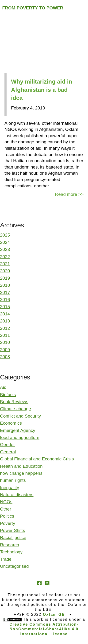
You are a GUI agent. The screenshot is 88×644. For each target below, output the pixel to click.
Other (6, 509)
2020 (5, 271)
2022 (5, 257)
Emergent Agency (18, 430)
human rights (13, 480)
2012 (5, 328)
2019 (5, 278)
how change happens (21, 473)
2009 (5, 350)
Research (10, 545)
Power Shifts (13, 530)
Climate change (15, 409)
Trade (6, 559)
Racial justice (13, 537)
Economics (11, 423)
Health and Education (21, 466)
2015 (5, 307)
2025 (5, 235)
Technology (11, 552)
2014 (5, 314)
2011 (5, 335)
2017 (5, 292)
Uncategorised (14, 566)
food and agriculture (20, 437)
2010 (5, 342)
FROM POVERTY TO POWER (33, 8)
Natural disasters (17, 495)
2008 (5, 357)
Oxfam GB (54, 614)
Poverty (8, 523)
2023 (5, 249)
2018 (5, 285)
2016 (5, 300)
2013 (5, 321)
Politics (7, 516)
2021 (5, 264)
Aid (3, 387)
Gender (7, 445)
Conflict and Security (20, 416)
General (8, 452)
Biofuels (8, 395)
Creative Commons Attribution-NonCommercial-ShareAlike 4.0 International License (44, 629)
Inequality (10, 488)
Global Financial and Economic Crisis (37, 459)
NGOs (6, 502)
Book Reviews (14, 402)
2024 (5, 242)
